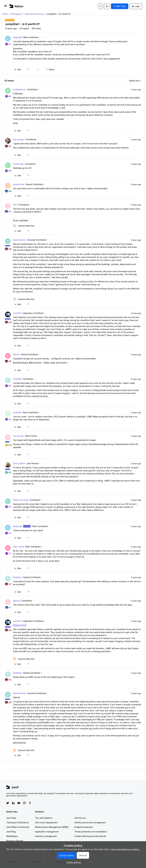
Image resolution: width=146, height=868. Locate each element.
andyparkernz (20, 89)
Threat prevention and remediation (91, 832)
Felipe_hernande (21, 500)
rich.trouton (18, 436)
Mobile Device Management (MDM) (52, 827)
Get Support (16, 14)
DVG (15, 205)
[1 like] (24, 226)
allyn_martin (19, 547)
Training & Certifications (18, 822)
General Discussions (34, 14)
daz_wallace (19, 139)
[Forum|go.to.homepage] (16, 6)
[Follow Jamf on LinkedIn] (13, 803)
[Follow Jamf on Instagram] (24, 803)
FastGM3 (17, 379)
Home (5, 14)
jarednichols (19, 184)
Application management (47, 832)
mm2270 (17, 313)
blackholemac (20, 240)
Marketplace (12, 836)
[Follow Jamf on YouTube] (19, 803)
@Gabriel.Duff (20, 625)
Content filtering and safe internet (90, 836)
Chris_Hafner (19, 463)
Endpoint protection (84, 827)
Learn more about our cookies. (125, 849)
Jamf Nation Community (18, 827)
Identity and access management (90, 822)
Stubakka (17, 577)
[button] (6, 7)
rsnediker (17, 412)
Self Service (80, 818)
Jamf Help (11, 818)
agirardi (17, 601)
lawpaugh (18, 37)
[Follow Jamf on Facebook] (30, 803)
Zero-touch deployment (46, 822)
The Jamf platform (44, 818)
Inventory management (46, 836)
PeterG (16, 354)
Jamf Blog (11, 832)
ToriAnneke (18, 164)
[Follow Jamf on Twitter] (8, 803)
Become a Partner (15, 841)
